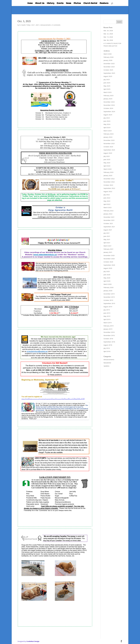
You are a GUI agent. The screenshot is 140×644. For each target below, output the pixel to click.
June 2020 (107, 275)
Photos (77, 3)
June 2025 (107, 83)
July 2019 (107, 310)
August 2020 (108, 268)
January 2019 (108, 329)
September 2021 (109, 227)
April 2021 (107, 243)
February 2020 (108, 287)
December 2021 (109, 217)
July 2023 (107, 156)
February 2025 (108, 95)
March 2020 (108, 284)
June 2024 (107, 121)
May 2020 (107, 278)
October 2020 (108, 262)
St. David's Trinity (25, 25)
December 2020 (109, 255)
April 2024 (107, 127)
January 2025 (108, 99)
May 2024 (107, 124)
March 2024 (108, 131)
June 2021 (107, 236)
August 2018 (108, 345)
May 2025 (107, 86)
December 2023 (109, 140)
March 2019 (108, 323)
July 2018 (107, 348)
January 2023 (108, 175)
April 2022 (107, 204)
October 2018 (108, 339)
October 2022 (108, 185)
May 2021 (107, 239)
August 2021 (108, 230)
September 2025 (109, 73)
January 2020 (108, 291)
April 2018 (107, 351)
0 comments (56, 25)
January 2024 (108, 137)
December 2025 (109, 63)
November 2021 (109, 220)
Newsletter (107, 363)
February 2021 (108, 249)
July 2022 (107, 195)
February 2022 (108, 211)
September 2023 (109, 150)
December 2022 (109, 179)
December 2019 (109, 294)
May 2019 (107, 316)
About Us (40, 3)
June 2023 (107, 159)
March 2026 (108, 54)
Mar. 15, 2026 (108, 37)
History (51, 3)
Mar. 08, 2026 (108, 40)
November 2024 (109, 105)
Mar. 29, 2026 (108, 31)
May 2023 (107, 163)
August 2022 (108, 191)
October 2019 (108, 300)
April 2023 (107, 166)
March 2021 (108, 246)
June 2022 (107, 198)
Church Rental (90, 3)
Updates (106, 366)
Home (30, 3)
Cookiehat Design (33, 641)
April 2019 (107, 319)
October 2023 (108, 147)
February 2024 (108, 134)
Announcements (46, 25)
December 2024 (109, 102)
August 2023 (108, 153)
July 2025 (107, 79)
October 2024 (108, 108)
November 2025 (109, 67)
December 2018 (109, 332)
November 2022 (109, 182)
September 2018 (109, 342)
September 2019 (109, 303)
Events (60, 3)
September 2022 (109, 188)
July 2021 (107, 233)
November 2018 (109, 335)
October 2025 (108, 70)
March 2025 (108, 92)
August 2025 (108, 76)
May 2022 (107, 201)
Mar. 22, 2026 (108, 34)
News (69, 3)
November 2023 (109, 143)
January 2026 (108, 60)
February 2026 (108, 57)
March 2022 (108, 207)
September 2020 (109, 265)
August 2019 (108, 307)
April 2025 (107, 89)
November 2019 (109, 297)
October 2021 (108, 223)
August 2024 (108, 115)
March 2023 (108, 169)
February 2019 (108, 326)
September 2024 (109, 111)
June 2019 (107, 313)
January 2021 (108, 252)
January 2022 (108, 214)
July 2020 (107, 271)
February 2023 (108, 172)
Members (104, 3)
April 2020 (107, 281)
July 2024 (107, 118)
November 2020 (109, 259)
